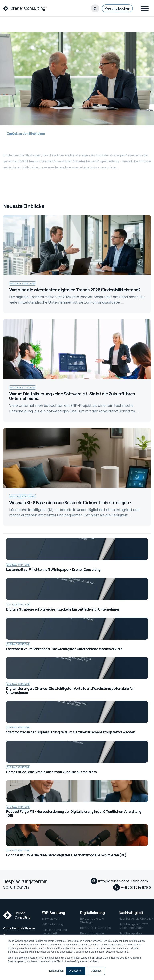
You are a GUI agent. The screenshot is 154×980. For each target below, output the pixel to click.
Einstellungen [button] (56, 971)
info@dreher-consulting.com (123, 881)
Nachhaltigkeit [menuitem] (131, 913)
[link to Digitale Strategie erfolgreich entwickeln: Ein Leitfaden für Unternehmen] (77, 595)
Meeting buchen (117, 8)
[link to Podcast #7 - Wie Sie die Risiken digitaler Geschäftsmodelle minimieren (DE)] (77, 841)
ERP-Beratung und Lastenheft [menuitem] (54, 932)
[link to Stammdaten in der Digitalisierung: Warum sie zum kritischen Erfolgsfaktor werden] (77, 718)
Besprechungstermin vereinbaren (25, 884)
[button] (95, 8)
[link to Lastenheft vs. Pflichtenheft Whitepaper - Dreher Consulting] (77, 555)
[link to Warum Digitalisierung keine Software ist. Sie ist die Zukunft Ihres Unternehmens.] (77, 370)
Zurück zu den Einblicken (24, 134)
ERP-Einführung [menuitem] (52, 924)
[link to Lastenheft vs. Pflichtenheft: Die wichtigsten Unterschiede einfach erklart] (77, 634)
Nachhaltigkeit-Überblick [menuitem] (135, 919)
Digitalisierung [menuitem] (93, 913)
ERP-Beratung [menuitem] (53, 913)
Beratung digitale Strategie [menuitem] (92, 920)
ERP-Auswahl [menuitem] (51, 919)
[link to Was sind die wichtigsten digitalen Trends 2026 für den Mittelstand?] (77, 264)
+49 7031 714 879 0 (136, 887)
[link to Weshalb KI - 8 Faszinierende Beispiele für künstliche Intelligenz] (77, 477)
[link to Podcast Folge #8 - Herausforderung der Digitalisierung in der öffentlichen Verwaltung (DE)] (77, 799)
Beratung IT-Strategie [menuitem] (96, 928)
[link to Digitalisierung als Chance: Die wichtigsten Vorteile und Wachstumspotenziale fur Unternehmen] (77, 676)
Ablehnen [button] (96, 971)
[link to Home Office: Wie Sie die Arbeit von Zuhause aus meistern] (77, 757)
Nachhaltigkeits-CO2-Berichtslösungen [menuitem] (134, 926)
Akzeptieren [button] (76, 971)
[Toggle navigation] (145, 8)
